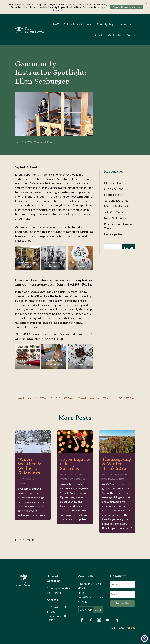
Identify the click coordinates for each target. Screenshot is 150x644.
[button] (144, 639)
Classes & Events (81, 24)
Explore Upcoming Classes (126, 7)
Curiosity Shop (105, 24)
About (98, 35)
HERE (26, 334)
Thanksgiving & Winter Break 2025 (117, 464)
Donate (131, 35)
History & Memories (117, 206)
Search (128, 247)
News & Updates (115, 218)
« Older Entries (25, 540)
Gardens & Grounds (117, 200)
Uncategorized (114, 234)
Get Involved (116, 35)
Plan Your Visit (60, 24)
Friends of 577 (114, 195)
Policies (131, 628)
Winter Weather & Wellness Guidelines (29, 466)
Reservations (124, 24)
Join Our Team (113, 212)
